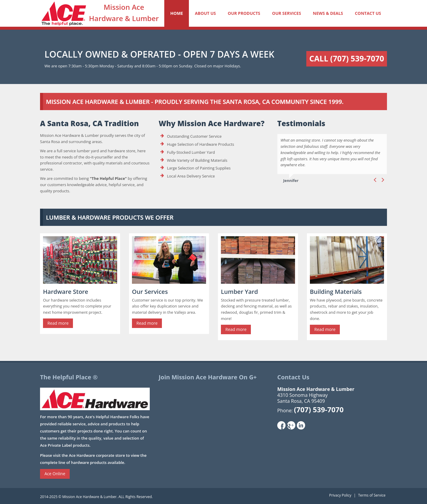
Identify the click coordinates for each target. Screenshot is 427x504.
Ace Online (55, 474)
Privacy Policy (340, 495)
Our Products (244, 13)
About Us (205, 13)
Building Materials (336, 292)
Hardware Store (66, 292)
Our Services (286, 13)
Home (177, 13)
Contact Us (368, 13)
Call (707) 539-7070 (347, 58)
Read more (58, 323)
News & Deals (328, 13)
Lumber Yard (239, 292)
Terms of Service (372, 495)
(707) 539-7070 (319, 409)
